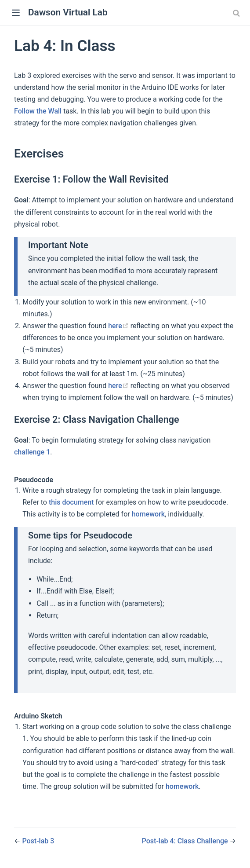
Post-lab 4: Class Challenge (186, 841)
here (118, 326)
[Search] (237, 13)
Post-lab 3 (38, 841)
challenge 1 (32, 452)
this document (71, 502)
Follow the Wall (38, 111)
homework (148, 514)
